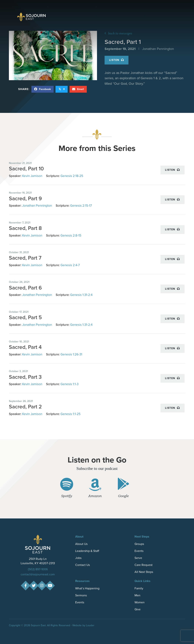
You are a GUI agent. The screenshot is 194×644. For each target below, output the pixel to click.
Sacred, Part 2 (25, 407)
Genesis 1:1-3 (69, 384)
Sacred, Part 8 (25, 228)
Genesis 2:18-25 (72, 176)
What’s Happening (87, 588)
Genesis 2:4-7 (70, 265)
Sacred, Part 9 (25, 198)
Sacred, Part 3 (25, 377)
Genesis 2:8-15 (71, 235)
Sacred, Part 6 (25, 288)
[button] (44, 37)
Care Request (144, 565)
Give (138, 609)
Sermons (81, 595)
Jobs (78, 558)
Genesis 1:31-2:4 (81, 295)
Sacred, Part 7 (25, 258)
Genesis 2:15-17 (81, 206)
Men (137, 595)
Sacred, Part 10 (26, 169)
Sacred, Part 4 (25, 347)
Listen (117, 60)
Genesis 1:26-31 (71, 354)
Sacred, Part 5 (25, 317)
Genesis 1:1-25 (70, 414)
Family (139, 588)
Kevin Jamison (32, 176)
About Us (81, 544)
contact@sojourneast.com (38, 574)
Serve (138, 558)
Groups (139, 544)
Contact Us (83, 565)
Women (140, 602)
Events (139, 551)
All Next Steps (144, 572)
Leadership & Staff (87, 551)
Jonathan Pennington (37, 206)
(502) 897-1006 (38, 569)
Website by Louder (83, 625)
